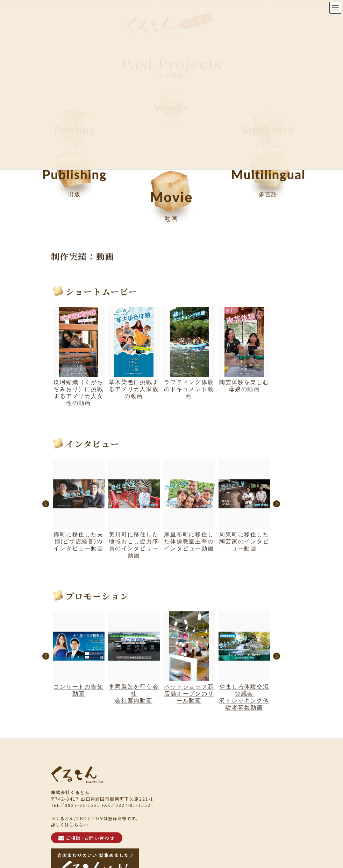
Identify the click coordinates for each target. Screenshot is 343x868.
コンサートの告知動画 (79, 654)
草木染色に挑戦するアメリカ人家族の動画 (134, 353)
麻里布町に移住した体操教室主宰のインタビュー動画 (189, 505)
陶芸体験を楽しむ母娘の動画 (244, 350)
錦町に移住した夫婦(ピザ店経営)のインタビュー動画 (79, 505)
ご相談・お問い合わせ (87, 837)
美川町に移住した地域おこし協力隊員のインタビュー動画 (134, 509)
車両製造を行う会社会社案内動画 (134, 657)
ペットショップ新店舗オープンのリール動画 (189, 657)
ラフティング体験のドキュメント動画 (189, 353)
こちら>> (79, 824)
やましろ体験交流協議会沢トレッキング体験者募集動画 (244, 661)
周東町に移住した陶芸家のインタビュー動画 (244, 505)
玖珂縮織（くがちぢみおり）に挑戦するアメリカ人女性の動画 (79, 356)
